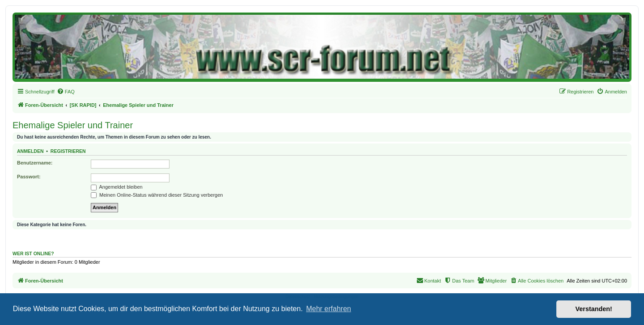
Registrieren (68, 151)
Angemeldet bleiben (117, 187)
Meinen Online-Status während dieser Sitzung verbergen (157, 195)
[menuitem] (66, 92)
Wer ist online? (33, 253)
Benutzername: (35, 163)
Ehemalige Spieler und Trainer (73, 125)
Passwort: (29, 177)
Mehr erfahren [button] (328, 309)
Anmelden (30, 151)
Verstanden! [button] (594, 309)
